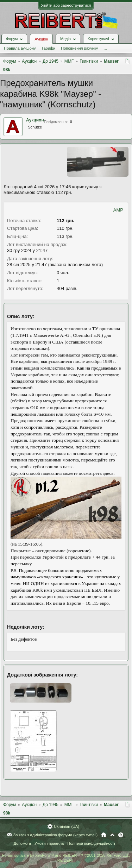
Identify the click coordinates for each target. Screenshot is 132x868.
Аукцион (35, 120)
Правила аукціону (20, 48)
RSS (121, 835)
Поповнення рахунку (79, 48)
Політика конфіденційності (91, 843)
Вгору (112, 835)
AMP (118, 210)
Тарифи (48, 48)
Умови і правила (49, 843)
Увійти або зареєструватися (66, 5)
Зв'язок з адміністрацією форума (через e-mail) (56, 835)
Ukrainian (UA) (67, 826)
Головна (104, 835)
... (105, 48)
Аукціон (41, 39)
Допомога (22, 843)
